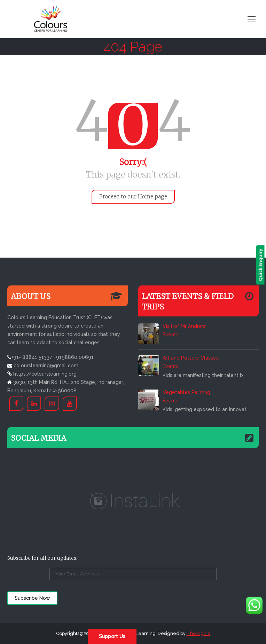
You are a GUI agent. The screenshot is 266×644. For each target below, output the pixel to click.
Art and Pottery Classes (191, 358)
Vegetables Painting (186, 392)
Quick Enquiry (262, 265)
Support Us (112, 636)
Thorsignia (198, 633)
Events (171, 335)
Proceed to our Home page (133, 197)
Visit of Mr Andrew (184, 326)
